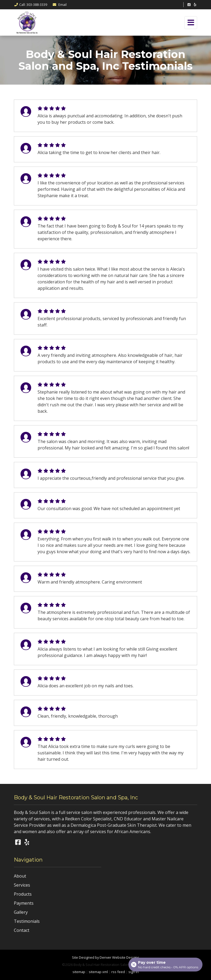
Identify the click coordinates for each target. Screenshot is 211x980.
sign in (134, 972)
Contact (22, 930)
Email (59, 5)
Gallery (21, 912)
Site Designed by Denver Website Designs (106, 957)
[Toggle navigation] (191, 23)
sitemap (79, 972)
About (20, 876)
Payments (24, 903)
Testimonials (27, 921)
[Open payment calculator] (165, 965)
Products (23, 894)
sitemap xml (98, 972)
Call (31, 5)
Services (22, 885)
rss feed (118, 972)
